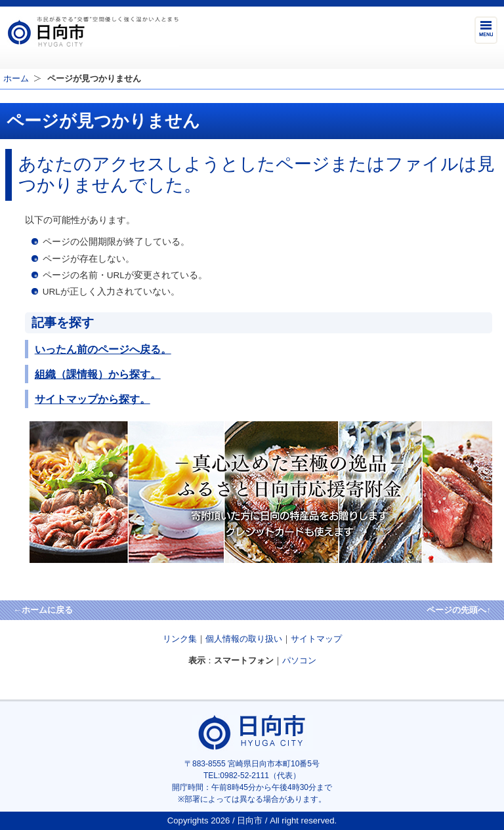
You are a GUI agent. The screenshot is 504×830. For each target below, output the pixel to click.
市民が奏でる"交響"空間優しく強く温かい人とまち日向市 (93, 31)
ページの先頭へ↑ (459, 610)
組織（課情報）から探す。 (98, 374)
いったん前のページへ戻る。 (103, 349)
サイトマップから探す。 (93, 399)
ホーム (16, 78)
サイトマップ (316, 639)
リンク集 (180, 639)
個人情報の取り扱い (244, 639)
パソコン (299, 660)
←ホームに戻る (43, 610)
